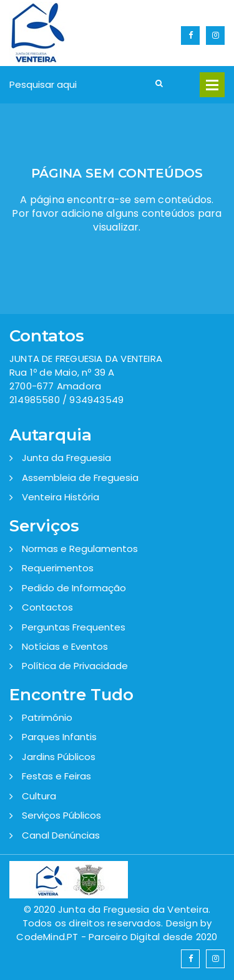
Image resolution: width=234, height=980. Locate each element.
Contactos (47, 607)
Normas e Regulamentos (80, 549)
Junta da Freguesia (66, 458)
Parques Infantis (59, 737)
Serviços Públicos (61, 815)
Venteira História (61, 497)
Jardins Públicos (59, 757)
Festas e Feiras (56, 776)
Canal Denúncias (61, 835)
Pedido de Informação (74, 588)
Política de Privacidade (75, 666)
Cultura (39, 796)
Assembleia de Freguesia (80, 478)
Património (47, 717)
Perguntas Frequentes (74, 627)
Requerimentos (58, 568)
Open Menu (212, 85)
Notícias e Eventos (65, 646)
